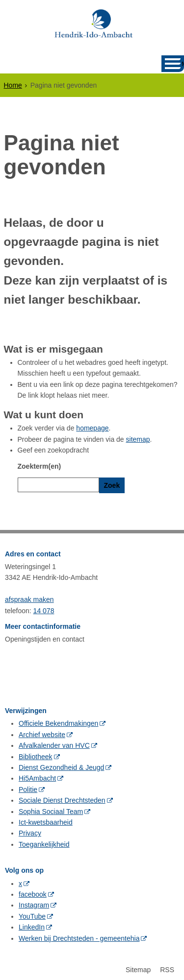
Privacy (30, 831)
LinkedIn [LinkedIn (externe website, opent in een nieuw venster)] (32, 925)
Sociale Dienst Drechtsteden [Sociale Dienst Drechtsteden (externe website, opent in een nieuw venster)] (62, 798)
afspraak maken (29, 598)
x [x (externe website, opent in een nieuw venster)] (20, 881)
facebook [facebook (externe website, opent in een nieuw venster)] (33, 892)
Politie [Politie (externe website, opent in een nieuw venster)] (28, 787)
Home (13, 85)
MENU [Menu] (183, 64)
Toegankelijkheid (44, 842)
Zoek (112, 485)
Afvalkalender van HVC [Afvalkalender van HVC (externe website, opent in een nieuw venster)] (54, 743)
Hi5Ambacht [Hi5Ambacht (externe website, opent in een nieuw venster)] (37, 776)
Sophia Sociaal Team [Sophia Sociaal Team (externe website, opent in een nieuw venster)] (51, 809)
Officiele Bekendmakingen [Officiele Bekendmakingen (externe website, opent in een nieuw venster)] (58, 721)
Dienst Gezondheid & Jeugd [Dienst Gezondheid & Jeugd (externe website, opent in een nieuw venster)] (61, 765)
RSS (167, 967)
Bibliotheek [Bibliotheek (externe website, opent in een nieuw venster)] (36, 754)
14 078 (44, 608)
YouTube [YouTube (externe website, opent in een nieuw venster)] (32, 914)
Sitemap (138, 967)
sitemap (138, 439)
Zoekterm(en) (39, 466)
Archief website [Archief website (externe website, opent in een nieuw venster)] (42, 732)
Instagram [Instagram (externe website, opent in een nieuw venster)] (34, 903)
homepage (92, 428)
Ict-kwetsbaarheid (46, 820)
